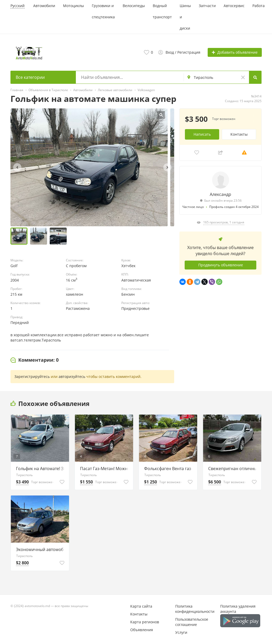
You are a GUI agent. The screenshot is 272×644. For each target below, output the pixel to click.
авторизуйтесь (72, 376)
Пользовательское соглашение (192, 622)
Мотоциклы (73, 6)
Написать (202, 134)
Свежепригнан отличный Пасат (233, 469)
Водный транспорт (162, 11)
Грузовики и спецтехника (103, 11)
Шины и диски (185, 17)
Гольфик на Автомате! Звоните (41, 469)
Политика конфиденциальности (195, 609)
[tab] (35, 360)
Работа (259, 6)
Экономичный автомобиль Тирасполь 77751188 (41, 549)
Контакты (239, 134)
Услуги (181, 632)
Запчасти (207, 6)
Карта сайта (141, 606)
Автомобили (44, 6)
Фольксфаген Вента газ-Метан (169, 469)
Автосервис (234, 6)
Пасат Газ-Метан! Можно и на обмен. (105, 469)
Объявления (142, 630)
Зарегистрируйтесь (32, 376)
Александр (220, 194)
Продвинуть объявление (221, 265)
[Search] (255, 77)
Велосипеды (134, 6)
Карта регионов (145, 622)
